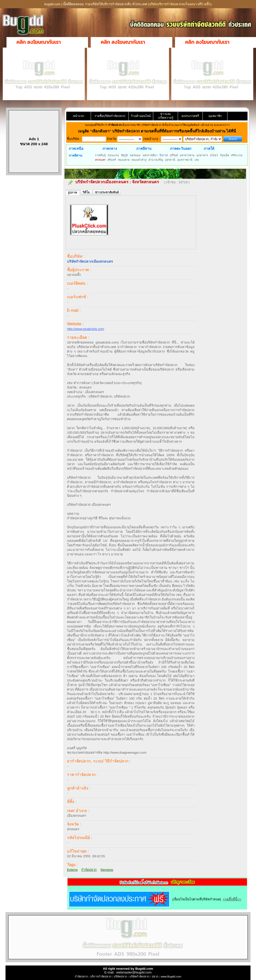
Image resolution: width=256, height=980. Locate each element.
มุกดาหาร (202, 155)
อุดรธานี (170, 160)
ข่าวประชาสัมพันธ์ (107, 192)
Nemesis (107, 870)
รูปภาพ (73, 193)
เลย (197, 160)
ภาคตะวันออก (181, 148)
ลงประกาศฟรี (190, 116)
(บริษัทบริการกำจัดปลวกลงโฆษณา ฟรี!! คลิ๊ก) (180, 4)
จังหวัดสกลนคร (145, 182)
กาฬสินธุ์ (100, 155)
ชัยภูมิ (124, 155)
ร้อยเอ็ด (225, 155)
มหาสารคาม (187, 155)
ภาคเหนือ (76, 148)
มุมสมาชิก (215, 116)
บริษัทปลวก (120, 976)
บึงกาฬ (164, 155)
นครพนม (135, 155)
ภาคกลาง (110, 148)
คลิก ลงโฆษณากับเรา (39, 42)
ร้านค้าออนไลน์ (141, 116)
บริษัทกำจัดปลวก (139, 976)
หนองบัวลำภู (139, 160)
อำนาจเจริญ (156, 160)
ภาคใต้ (209, 148)
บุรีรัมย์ (174, 155)
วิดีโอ (86, 192)
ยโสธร (214, 155)
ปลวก (155, 976)
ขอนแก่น (113, 155)
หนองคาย (124, 160)
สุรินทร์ (112, 160)
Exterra (72, 870)
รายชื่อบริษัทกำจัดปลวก (110, 116)
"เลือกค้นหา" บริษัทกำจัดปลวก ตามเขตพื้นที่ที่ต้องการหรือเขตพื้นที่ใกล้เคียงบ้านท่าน (158, 131)
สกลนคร (100, 160)
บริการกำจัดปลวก (101, 976)
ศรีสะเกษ (237, 155)
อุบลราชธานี (185, 160)
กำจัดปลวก (89, 870)
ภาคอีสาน (144, 148)
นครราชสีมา (150, 155)
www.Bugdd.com (171, 976)
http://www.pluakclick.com (85, 329)
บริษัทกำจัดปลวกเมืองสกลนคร (102, 182)
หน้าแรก (78, 116)
